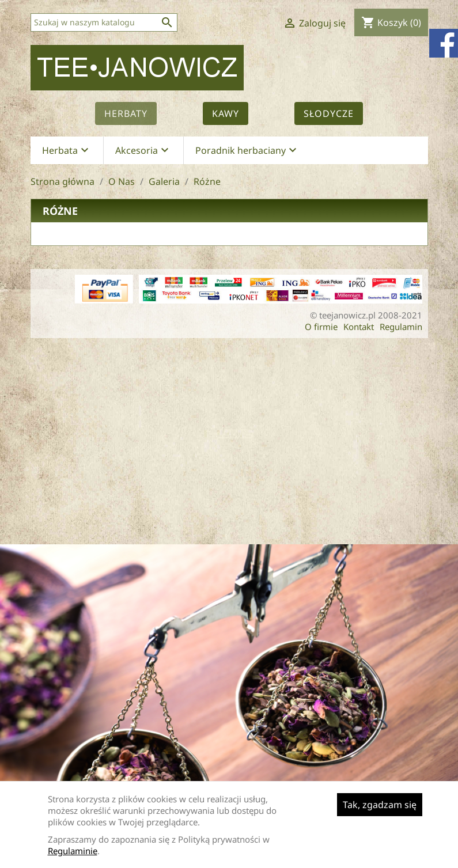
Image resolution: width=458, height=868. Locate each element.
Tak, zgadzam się (380, 805)
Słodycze (329, 113)
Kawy (226, 113)
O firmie (321, 327)
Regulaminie (73, 851)
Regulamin (401, 327)
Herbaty (126, 113)
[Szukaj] (104, 22)
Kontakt (359, 327)
